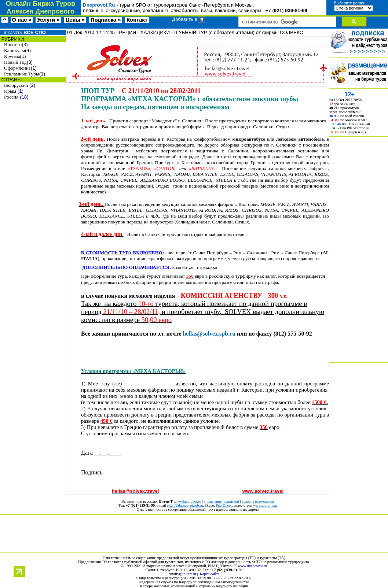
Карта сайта (210, 574)
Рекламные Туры (22, 74)
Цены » (75, 20)
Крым (10, 91)
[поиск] (287, 22)
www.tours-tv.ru (265, 505)
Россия (11, 97)
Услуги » (48, 20)
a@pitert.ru (187, 574)
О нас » (22, 20)
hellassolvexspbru (209, 334)
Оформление (17, 68)
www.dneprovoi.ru (188, 501)
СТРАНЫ (11, 80)
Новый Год (15, 62)
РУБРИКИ (12, 39)
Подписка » (106, 20)
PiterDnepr (224, 505)
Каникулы (14, 50)
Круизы (12, 56)
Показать (23, 32)
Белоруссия (16, 85)
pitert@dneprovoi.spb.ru (185, 505)
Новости (13, 45)
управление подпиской (221, 501)
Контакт (137, 20)
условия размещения (258, 501)
